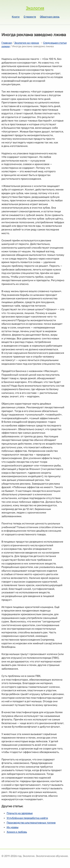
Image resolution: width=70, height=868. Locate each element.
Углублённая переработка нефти (27, 818)
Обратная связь (50, 17)
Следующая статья (55, 43)
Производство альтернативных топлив (31, 823)
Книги (16, 17)
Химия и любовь (17, 832)
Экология (35, 8)
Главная (7, 43)
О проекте (30, 17)
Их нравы (13, 827)
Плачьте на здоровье (20, 813)
